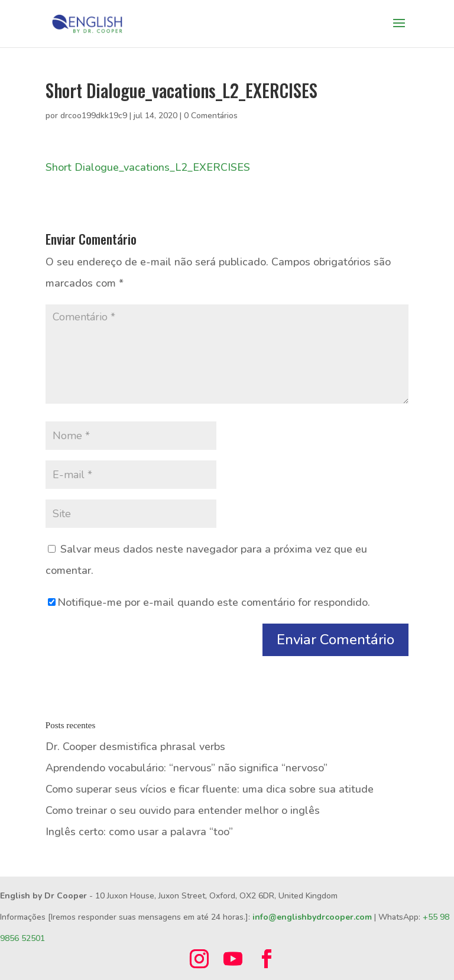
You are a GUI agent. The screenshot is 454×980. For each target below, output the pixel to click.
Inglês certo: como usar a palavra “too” (139, 832)
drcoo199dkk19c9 (94, 116)
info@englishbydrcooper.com (312, 917)
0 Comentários (211, 116)
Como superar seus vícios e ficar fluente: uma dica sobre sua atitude (210, 789)
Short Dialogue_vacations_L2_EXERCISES (148, 167)
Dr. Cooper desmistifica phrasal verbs (135, 747)
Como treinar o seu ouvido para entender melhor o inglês (183, 810)
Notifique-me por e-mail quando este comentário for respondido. (209, 602)
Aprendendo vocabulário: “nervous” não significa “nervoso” (187, 768)
